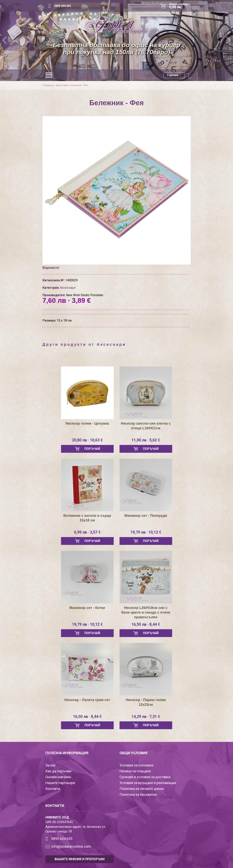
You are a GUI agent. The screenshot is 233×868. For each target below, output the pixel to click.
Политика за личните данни (142, 789)
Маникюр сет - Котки (87, 608)
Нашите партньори (60, 783)
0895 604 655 (63, 6)
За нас (51, 765)
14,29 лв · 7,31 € (146, 717)
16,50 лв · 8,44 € (146, 624)
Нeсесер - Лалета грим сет (87, 700)
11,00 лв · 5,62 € (146, 440)
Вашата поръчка (180, 6)
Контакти (53, 789)
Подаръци (48, 85)
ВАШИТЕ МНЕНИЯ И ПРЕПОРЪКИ (80, 859)
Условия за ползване (136, 765)
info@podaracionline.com (71, 846)
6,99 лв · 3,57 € (87, 532)
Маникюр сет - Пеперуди (146, 516)
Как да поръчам (58, 771)
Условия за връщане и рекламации (148, 783)
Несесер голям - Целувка (87, 423)
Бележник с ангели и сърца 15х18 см (87, 518)
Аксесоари (62, 85)
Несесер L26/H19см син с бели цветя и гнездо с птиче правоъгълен (146, 612)
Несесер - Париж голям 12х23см (146, 702)
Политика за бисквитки (138, 794)
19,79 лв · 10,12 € (146, 532)
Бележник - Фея (79, 85)
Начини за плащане (135, 771)
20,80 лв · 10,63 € (87, 440)
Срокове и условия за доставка (145, 777)
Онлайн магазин (58, 777)
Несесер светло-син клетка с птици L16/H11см (146, 426)
